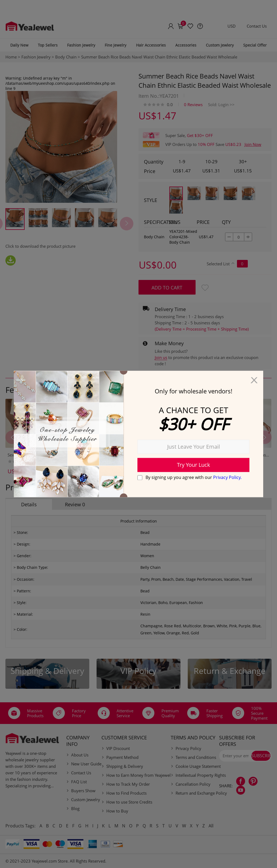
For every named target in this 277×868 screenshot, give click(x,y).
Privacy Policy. (227, 477)
